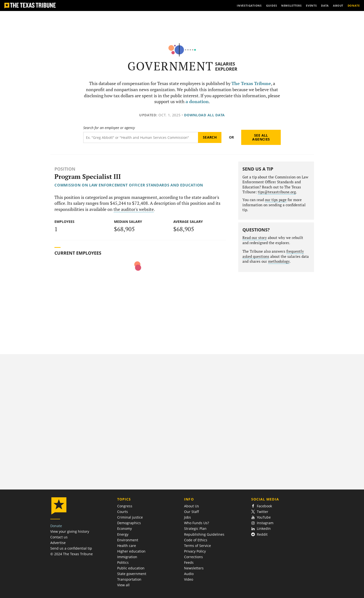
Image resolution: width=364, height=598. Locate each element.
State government (132, 574)
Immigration (127, 557)
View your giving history (70, 531)
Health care (127, 546)
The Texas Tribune (251, 83)
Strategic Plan (195, 528)
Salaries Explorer (226, 66)
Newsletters (194, 568)
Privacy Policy (195, 551)
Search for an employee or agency (109, 128)
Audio (189, 574)
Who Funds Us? (197, 523)
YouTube (261, 517)
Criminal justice (130, 517)
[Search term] (141, 137)
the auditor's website (134, 209)
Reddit (260, 534)
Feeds (189, 562)
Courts (123, 512)
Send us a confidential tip (71, 548)
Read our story (255, 238)
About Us (192, 506)
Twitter (260, 512)
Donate (56, 526)
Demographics (129, 523)
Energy (123, 534)
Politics (123, 562)
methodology (279, 261)
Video (189, 579)
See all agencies (261, 137)
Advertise (58, 543)
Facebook (262, 506)
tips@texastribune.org (277, 192)
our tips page (276, 200)
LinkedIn (261, 528)
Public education (131, 568)
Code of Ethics (196, 540)
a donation (197, 102)
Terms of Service (198, 546)
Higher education (131, 551)
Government (171, 66)
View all (123, 585)
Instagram (262, 523)
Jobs (187, 517)
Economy (125, 528)
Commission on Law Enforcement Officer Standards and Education (129, 185)
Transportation (129, 579)
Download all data (204, 115)
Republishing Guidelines (204, 534)
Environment (128, 540)
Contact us (59, 537)
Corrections (193, 557)
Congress (125, 506)
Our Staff (192, 512)
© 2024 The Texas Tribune (72, 554)
